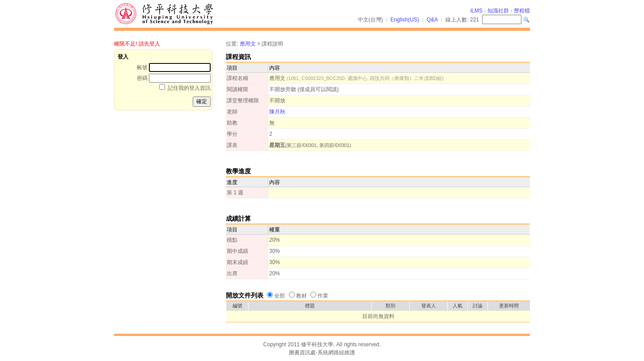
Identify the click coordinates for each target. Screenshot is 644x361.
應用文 (248, 44)
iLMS (477, 11)
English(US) (405, 20)
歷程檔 (522, 11)
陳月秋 (277, 112)
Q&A (432, 20)
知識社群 (498, 11)
